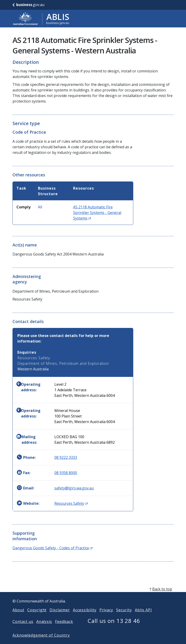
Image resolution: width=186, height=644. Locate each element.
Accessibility (85, 617)
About (18, 617)
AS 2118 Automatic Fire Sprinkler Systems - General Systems (97, 213)
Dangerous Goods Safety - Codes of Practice (53, 548)
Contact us (23, 629)
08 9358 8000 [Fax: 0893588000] (66, 473)
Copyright (37, 617)
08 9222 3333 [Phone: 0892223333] (66, 457)
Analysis (44, 629)
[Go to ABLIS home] (41, 19)
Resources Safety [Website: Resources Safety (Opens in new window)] (71, 503)
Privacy (106, 617)
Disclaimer (60, 617)
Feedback (64, 629)
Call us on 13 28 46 (114, 628)
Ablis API (143, 617)
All (40, 207)
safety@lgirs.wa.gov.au (74, 488)
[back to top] (93, 596)
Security (124, 617)
